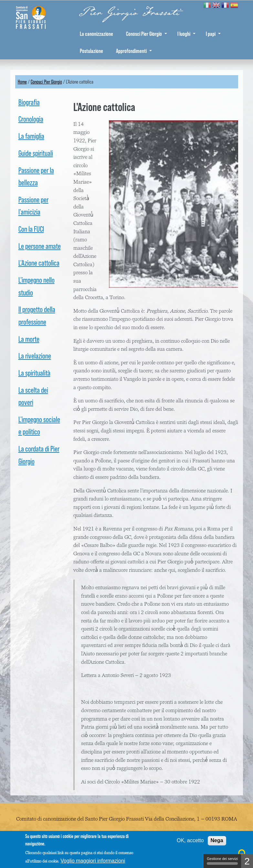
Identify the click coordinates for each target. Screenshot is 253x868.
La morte (29, 339)
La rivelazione (35, 356)
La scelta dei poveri (33, 396)
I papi (213, 34)
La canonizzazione (96, 34)
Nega (217, 840)
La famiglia (31, 136)
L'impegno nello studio (37, 286)
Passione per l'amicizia (33, 206)
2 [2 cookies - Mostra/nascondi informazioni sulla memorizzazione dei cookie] (247, 861)
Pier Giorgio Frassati (129, 13)
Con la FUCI (31, 229)
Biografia (29, 102)
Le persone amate (40, 246)
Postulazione (91, 51)
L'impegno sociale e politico (39, 425)
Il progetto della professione (37, 315)
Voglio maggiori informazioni (93, 861)
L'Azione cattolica (39, 263)
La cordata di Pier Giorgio (39, 455)
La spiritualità (34, 373)
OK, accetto (190, 840)
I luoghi (186, 34)
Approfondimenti (134, 51)
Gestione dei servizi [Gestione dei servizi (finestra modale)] (222, 861)
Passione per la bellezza (36, 176)
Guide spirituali (36, 153)
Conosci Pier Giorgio (147, 34)
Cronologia (31, 119)
